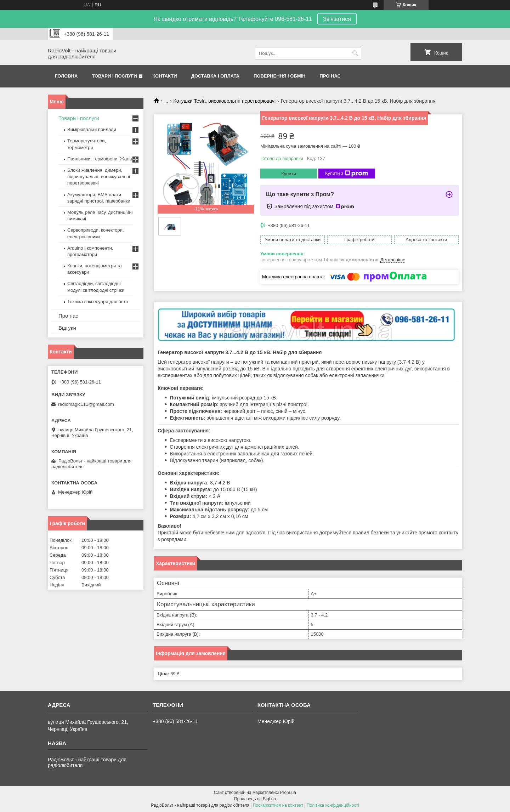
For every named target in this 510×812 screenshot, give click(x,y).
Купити (289, 174)
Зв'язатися (337, 19)
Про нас (330, 76)
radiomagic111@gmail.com (86, 404)
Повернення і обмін (280, 76)
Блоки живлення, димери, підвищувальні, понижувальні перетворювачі (99, 177)
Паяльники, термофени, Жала (100, 159)
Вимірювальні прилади (92, 129)
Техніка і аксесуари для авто (98, 302)
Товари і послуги (114, 76)
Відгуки (67, 328)
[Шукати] (355, 53)
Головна (66, 76)
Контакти (165, 76)
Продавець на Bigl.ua (255, 799)
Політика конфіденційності (333, 805)
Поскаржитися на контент (278, 805)
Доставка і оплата (215, 76)
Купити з (347, 174)
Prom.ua (288, 793)
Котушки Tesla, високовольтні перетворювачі (225, 101)
